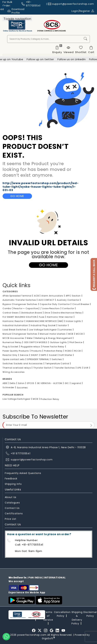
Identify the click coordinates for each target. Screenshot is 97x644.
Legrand (76, 383)
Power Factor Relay (53, 347)
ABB (5, 383)
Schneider (8, 387)
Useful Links (13, 489)
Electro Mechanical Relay (67, 313)
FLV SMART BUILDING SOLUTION (19, 317)
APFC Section (73, 296)
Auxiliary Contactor (68, 300)
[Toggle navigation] (17, 19)
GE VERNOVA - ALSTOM (50, 383)
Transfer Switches (65, 368)
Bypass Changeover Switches (20, 304)
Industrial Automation (15, 325)
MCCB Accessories (13, 338)
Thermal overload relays (17, 368)
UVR (86, 368)
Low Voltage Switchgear (43, 330)
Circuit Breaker (81, 304)
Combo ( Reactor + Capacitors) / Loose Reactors (31, 308)
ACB (36, 296)
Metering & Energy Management (54, 338)
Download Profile (16, 11)
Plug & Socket (10, 347)
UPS (79, 368)
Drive (47, 313)
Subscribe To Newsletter (35, 417)
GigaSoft (48, 638)
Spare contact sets (14, 359)
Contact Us (12, 508)
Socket (53, 355)
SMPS (43, 355)
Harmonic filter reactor (60, 317)
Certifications (14, 513)
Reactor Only (10, 355)
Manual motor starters (53, 334)
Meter (30, 338)
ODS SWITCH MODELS (36, 342)
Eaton (21, 383)
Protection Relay (53, 351)
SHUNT (34, 355)
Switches (57, 359)
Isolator (63, 325)
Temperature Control (57, 364)
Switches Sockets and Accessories (23, 364)
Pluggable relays (30, 347)
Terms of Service (48, 616)
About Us (11, 497)
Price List (11, 519)
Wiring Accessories (14, 372)
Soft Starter (66, 355)
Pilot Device (76, 342)
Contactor (68, 308)
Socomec (22, 388)
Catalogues (12, 503)
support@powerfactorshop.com (73, 4)
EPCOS (31, 383)
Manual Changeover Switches (20, 334)
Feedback (11, 479)
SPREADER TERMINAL (38, 359)
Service (24, 355)
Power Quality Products (16, 351)
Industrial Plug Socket (43, 325)
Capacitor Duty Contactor (55, 304)
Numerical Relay (12, 342)
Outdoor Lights (59, 342)
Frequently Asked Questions (23, 473)
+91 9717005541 (21, 453)
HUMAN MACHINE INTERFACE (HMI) (45, 321)
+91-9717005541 (33, 4)
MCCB (79, 334)
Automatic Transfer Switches (19, 300)
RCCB (78, 351)
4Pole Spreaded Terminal (17, 296)
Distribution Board (32, 313)
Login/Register (83, 11)
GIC (67, 383)
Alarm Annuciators (52, 296)
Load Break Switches (14, 330)
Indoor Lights (73, 321)
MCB (71, 334)
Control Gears (11, 313)
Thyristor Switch (43, 368)
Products (36, 351)
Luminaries (66, 330)
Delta (13, 383)
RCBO (68, 351)
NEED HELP (12, 465)
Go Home (17, 196)
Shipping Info (13, 484)
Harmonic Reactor (13, 321)
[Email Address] (48, 425)
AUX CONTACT (46, 300)
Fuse (42, 317)
